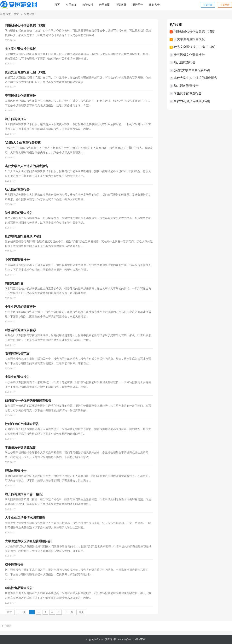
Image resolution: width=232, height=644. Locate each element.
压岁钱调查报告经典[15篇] (192, 101)
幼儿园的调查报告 (186, 86)
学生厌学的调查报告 (188, 93)
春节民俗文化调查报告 (189, 55)
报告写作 (138, 5)
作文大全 (154, 5)
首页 (57, 5)
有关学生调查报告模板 (189, 39)
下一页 (69, 612)
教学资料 (88, 5)
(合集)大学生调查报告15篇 (192, 70)
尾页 (81, 612)
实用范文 (71, 5)
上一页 (22, 612)
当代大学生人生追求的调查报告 (195, 78)
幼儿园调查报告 (185, 62)
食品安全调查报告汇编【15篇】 (195, 47)
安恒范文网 (111, 639)
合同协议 (104, 5)
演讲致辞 (121, 5)
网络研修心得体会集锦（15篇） (195, 31)
